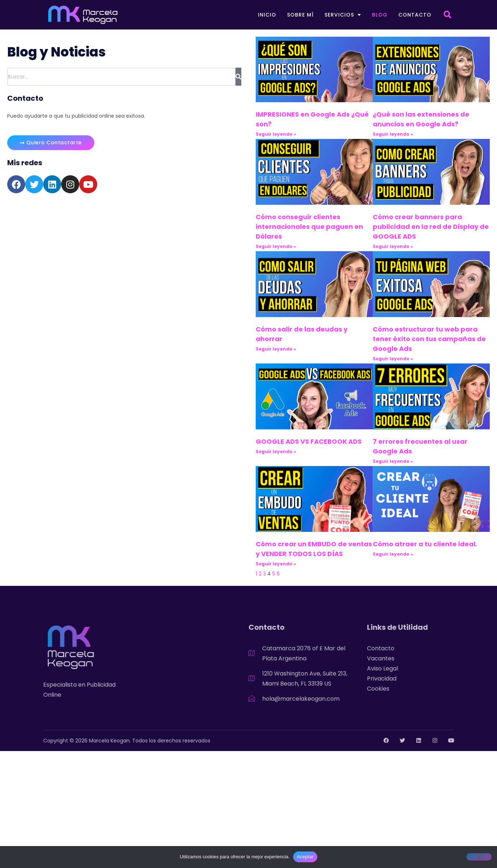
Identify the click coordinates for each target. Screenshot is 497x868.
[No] (479, 857)
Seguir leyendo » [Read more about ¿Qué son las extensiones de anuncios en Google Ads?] (393, 134)
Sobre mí (300, 15)
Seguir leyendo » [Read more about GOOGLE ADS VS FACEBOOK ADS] (276, 451)
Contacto (415, 15)
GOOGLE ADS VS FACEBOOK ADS (309, 441)
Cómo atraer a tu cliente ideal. (425, 544)
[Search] (238, 77)
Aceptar (305, 857)
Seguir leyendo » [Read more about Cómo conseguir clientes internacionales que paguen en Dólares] (276, 246)
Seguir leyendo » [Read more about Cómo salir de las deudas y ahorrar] (276, 349)
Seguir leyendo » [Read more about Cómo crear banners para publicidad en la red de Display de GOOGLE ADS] (393, 246)
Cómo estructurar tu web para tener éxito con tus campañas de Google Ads (429, 339)
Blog (380, 15)
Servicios (343, 15)
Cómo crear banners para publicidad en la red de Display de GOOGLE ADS (431, 227)
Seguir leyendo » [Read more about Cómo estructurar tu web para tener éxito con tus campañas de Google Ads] (393, 359)
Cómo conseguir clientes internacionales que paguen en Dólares (309, 227)
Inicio (267, 15)
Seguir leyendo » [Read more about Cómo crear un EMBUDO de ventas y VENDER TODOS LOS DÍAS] (276, 564)
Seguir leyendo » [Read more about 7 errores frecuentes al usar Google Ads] (393, 461)
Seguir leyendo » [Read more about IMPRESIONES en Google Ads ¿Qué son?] (276, 134)
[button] (447, 15)
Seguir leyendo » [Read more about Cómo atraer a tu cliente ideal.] (393, 554)
